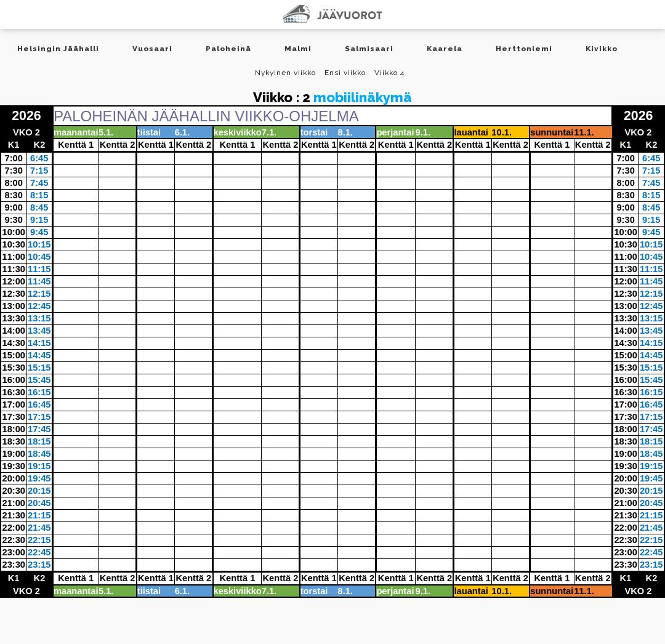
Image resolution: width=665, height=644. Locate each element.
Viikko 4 (389, 73)
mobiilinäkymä (363, 97)
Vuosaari (152, 49)
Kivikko (602, 49)
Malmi (298, 49)
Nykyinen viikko (285, 73)
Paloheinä (228, 49)
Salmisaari (369, 49)
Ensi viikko (345, 73)
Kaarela (445, 49)
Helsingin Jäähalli (58, 49)
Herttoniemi (524, 49)
